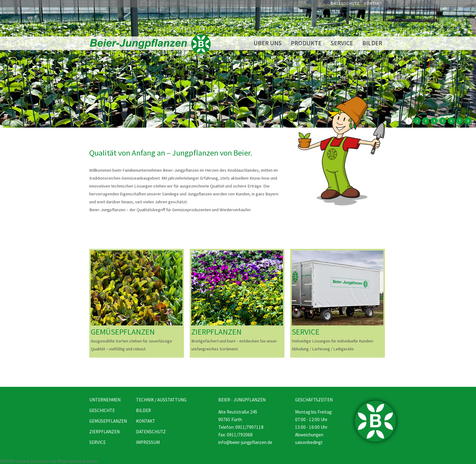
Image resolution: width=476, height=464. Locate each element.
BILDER (372, 43)
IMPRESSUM (148, 442)
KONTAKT (373, 3)
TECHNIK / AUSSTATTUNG (161, 400)
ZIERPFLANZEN (216, 332)
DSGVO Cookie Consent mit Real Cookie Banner (49, 461)
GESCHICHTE (102, 410)
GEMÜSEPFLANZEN (123, 332)
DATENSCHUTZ (345, 3)
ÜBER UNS (268, 43)
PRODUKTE (306, 43)
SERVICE (342, 43)
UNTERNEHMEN (105, 400)
